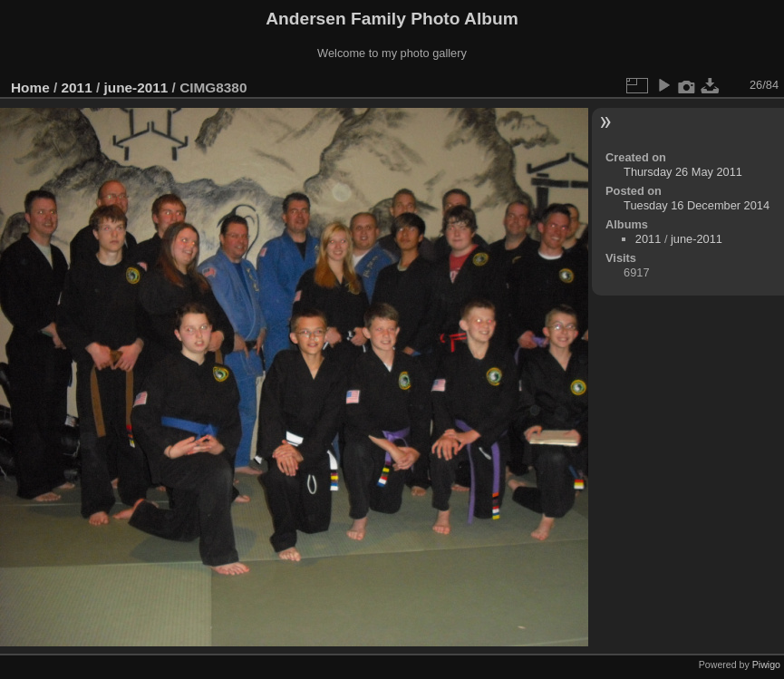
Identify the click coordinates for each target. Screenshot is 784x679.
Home (30, 87)
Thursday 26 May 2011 (683, 172)
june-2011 (136, 87)
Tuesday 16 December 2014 (697, 205)
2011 (77, 87)
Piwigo (766, 664)
